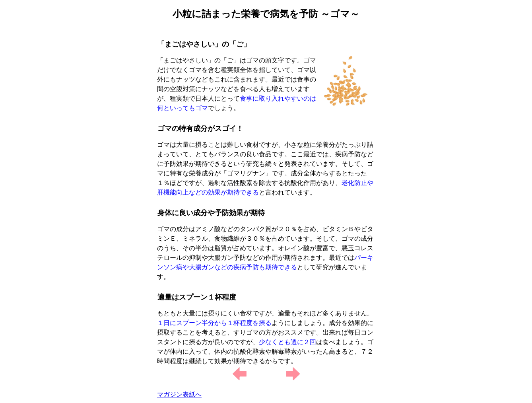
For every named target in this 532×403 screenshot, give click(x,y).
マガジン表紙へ (179, 394)
